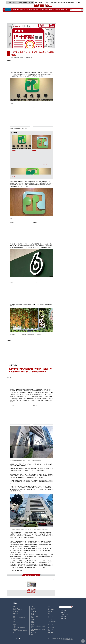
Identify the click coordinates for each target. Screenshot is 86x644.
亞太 (36, 2)
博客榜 (63, 10)
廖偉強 (32, 623)
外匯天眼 (15, 613)
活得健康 (51, 629)
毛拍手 (50, 607)
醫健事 (46, 10)
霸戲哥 (15, 616)
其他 (66, 10)
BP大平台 (15, 2)
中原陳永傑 (51, 628)
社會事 (22, 10)
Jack (14, 620)
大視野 (51, 10)
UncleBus (51, 626)
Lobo (50, 618)
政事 (18, 10)
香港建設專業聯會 (18, 610)
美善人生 (57, 2)
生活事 (68, 2)
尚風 (14, 621)
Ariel (14, 607)
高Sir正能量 (51, 610)
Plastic (48, 2)
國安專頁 (9, 2)
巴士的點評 (16, 608)
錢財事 (30, 10)
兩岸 (54, 10)
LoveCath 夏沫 (34, 616)
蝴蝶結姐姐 (34, 632)
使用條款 (63, 612)
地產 (34, 10)
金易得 (32, 621)
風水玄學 (51, 616)
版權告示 (63, 610)
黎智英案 (14, 10)
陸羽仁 (32, 613)
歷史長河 (62, 2)
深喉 (32, 607)
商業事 (38, 10)
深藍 (49, 608)
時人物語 (15, 612)
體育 (52, 2)
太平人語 (33, 620)
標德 (32, 634)
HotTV (78, 2)
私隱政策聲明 (64, 614)
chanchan (16, 634)
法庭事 (26, 10)
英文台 (20, 2)
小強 (49, 615)
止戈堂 (50, 613)
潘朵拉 (15, 624)
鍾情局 (50, 612)
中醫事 (42, 10)
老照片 (15, 626)
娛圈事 (40, 2)
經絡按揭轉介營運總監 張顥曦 (38, 629)
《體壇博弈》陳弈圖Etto (19, 628)
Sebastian (33, 612)
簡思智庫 (51, 624)
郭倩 (32, 610)
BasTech (73, 2)
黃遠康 (50, 620)
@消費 (58, 10)
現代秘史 (33, 608)
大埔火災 (8, 10)
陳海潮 (32, 631)
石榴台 (25, 2)
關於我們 (63, 618)
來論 (49, 631)
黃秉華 (32, 618)
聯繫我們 (63, 616)
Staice (32, 624)
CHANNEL (31, 2)
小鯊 (14, 615)
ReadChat (16, 629)
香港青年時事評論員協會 (19, 618)
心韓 (44, 2)
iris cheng (51, 632)
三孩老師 (15, 623)
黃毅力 (32, 615)
